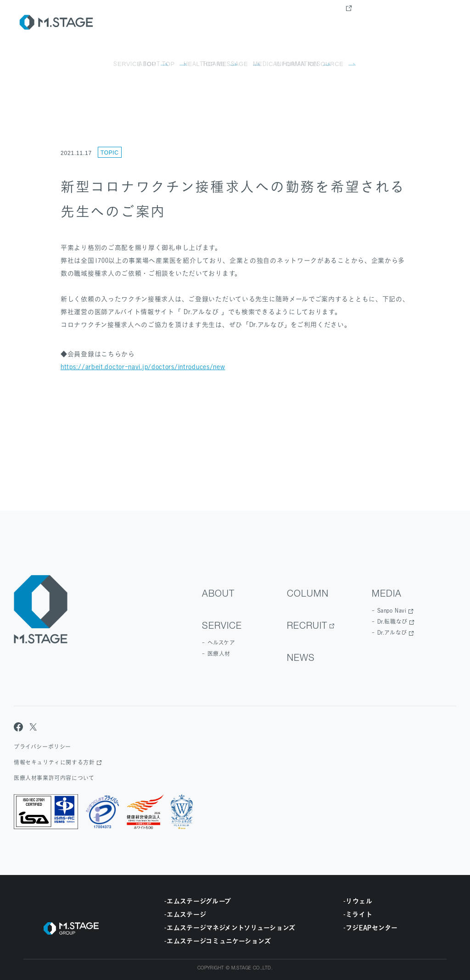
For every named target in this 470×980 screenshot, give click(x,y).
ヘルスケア (221, 643)
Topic (109, 153)
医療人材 (219, 654)
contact (435, 23)
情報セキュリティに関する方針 (54, 762)
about (227, 23)
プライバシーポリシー (42, 747)
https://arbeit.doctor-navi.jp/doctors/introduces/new (143, 367)
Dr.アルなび (392, 633)
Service (266, 23)
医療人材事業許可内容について (54, 778)
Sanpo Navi (392, 611)
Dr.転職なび (392, 622)
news (397, 23)
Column (308, 23)
